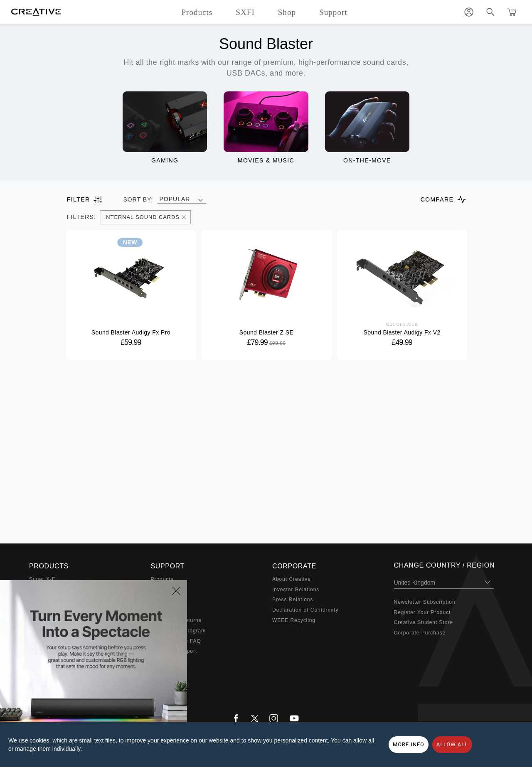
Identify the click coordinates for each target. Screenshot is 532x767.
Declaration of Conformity (305, 610)
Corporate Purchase (420, 633)
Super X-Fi (43, 579)
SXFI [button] (245, 12)
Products (162, 579)
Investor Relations (296, 590)
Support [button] (333, 12)
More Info (409, 744)
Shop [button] (287, 12)
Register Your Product (422, 612)
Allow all (452, 744)
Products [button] (197, 12)
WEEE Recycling (294, 620)
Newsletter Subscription (425, 602)
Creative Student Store (424, 622)
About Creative (292, 579)
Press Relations (293, 600)
